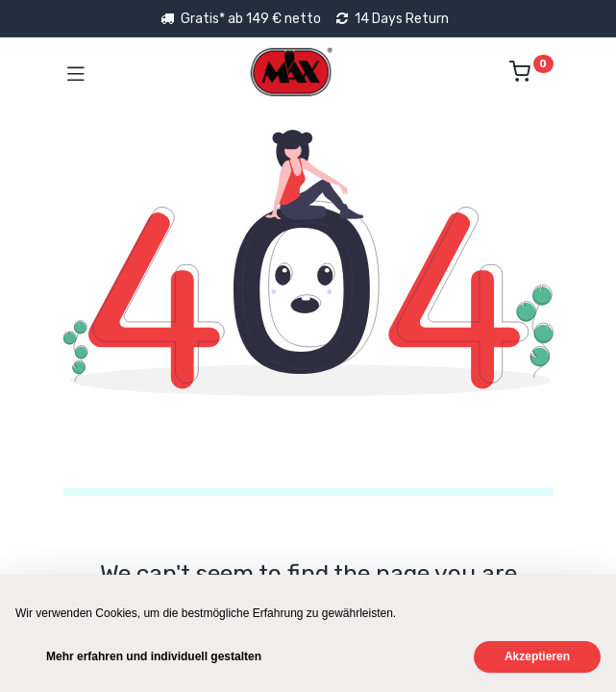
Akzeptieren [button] (537, 656)
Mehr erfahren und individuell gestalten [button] (154, 656)
